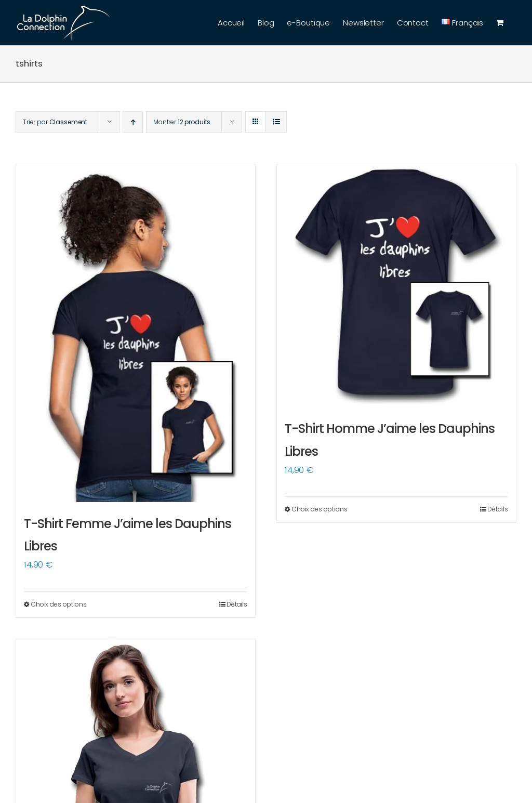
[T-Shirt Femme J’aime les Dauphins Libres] (136, 333)
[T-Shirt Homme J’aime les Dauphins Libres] (396, 286)
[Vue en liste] (276, 122)
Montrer (182, 122)
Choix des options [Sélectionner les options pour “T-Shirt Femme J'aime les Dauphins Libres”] (59, 604)
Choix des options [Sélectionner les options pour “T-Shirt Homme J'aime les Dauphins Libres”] (320, 509)
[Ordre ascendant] (133, 122)
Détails (237, 604)
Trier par (55, 122)
